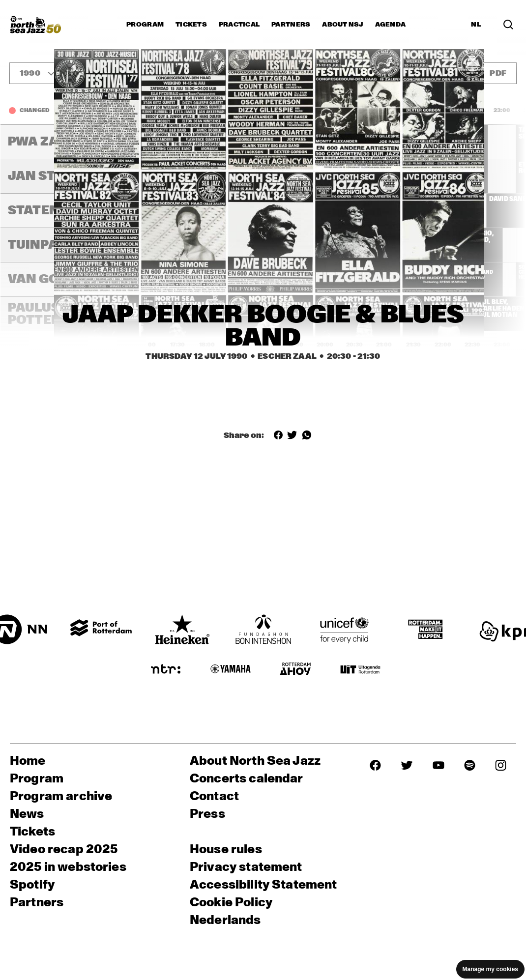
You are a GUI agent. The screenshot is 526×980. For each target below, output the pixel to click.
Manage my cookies (490, 969)
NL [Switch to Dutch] (476, 25)
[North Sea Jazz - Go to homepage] (35, 25)
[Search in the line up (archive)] (508, 25)
